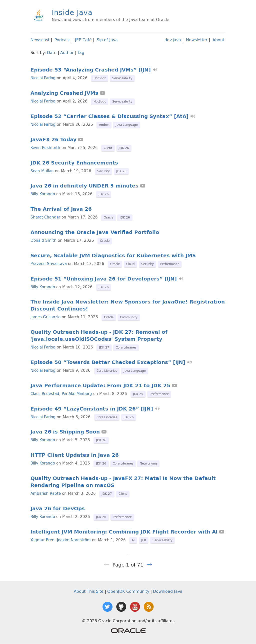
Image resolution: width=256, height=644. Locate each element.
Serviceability (122, 78)
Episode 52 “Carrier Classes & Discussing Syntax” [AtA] (109, 116)
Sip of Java (107, 40)
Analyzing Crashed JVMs (64, 93)
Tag (81, 52)
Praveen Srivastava (49, 264)
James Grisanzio (45, 317)
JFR (144, 540)
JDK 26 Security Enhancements (74, 163)
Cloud (130, 264)
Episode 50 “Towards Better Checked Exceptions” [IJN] (108, 362)
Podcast (62, 40)
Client (108, 148)
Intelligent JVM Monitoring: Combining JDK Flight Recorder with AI (124, 532)
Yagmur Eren (42, 540)
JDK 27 (104, 347)
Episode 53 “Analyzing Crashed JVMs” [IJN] (91, 70)
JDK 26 (124, 148)
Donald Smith (43, 240)
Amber (104, 125)
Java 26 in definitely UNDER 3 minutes (84, 186)
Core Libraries (126, 347)
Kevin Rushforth (45, 148)
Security (103, 171)
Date (52, 52)
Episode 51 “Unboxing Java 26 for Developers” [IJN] (104, 279)
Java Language (127, 125)
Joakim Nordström (74, 540)
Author (67, 52)
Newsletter (197, 40)
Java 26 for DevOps (58, 508)
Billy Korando (43, 194)
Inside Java (72, 12)
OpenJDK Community (128, 591)
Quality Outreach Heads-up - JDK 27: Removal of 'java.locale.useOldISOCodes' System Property (99, 335)
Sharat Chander (45, 217)
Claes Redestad (45, 394)
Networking (148, 463)
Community (129, 317)
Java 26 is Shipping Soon (65, 432)
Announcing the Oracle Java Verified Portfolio (95, 232)
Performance (170, 264)
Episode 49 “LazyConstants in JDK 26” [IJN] (92, 409)
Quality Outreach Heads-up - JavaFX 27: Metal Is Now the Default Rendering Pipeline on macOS (123, 482)
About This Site (89, 591)
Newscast (40, 40)
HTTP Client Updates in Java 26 (75, 455)
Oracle (108, 217)
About (218, 40)
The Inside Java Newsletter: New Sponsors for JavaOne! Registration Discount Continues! (128, 305)
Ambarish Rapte (46, 493)
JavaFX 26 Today (53, 139)
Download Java (168, 591)
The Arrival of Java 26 (61, 209)
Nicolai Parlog (43, 78)
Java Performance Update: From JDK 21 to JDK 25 (100, 385)
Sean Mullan (42, 171)
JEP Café (83, 40)
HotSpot (100, 78)
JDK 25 (138, 394)
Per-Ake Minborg (77, 394)
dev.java (173, 40)
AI (133, 540)
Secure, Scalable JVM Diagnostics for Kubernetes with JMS (113, 255)
